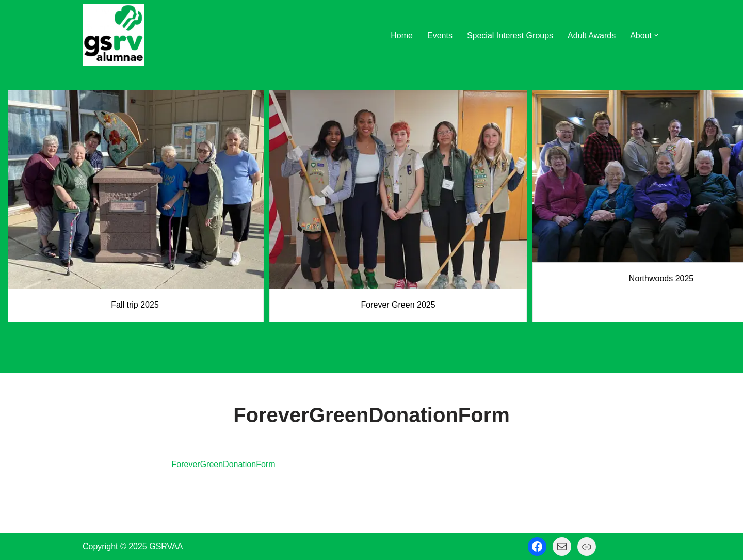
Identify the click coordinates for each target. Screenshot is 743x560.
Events (440, 35)
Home (402, 35)
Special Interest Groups (510, 35)
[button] (656, 35)
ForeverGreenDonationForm (224, 464)
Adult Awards (592, 35)
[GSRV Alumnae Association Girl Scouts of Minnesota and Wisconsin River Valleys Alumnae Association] (114, 35)
